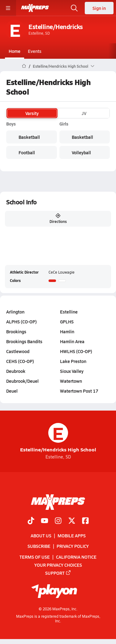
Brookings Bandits (24, 341)
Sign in (99, 8)
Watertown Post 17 (79, 391)
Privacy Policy (73, 546)
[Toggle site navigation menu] (8, 8)
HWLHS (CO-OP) (76, 351)
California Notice (76, 557)
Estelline (69, 312)
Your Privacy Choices (58, 565)
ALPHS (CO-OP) (21, 322)
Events (35, 51)
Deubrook (16, 371)
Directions (58, 219)
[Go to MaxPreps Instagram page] (58, 521)
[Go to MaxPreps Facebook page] (85, 521)
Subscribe (39, 546)
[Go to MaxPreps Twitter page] (72, 521)
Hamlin (67, 331)
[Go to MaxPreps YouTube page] (45, 521)
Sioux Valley (72, 371)
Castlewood (18, 351)
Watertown (71, 381)
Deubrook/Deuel (22, 381)
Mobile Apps (72, 535)
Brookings (16, 331)
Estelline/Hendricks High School (58, 438)
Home (15, 51)
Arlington (15, 312)
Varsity (32, 113)
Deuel (12, 391)
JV (84, 113)
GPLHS (67, 322)
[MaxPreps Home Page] (24, 66)
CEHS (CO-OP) (20, 361)
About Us (41, 535)
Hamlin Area (72, 341)
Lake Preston (73, 361)
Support (58, 573)
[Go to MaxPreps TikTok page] (31, 521)
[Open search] (74, 8)
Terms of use (35, 557)
